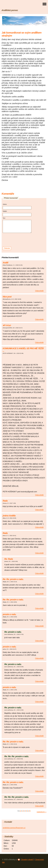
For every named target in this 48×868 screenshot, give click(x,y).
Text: (4, 218)
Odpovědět (39, 291)
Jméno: (5, 204)
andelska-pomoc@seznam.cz (14, 828)
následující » (42, 812)
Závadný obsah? (27, 860)
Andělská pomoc (10, 10)
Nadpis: (5, 211)
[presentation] (17, 240)
